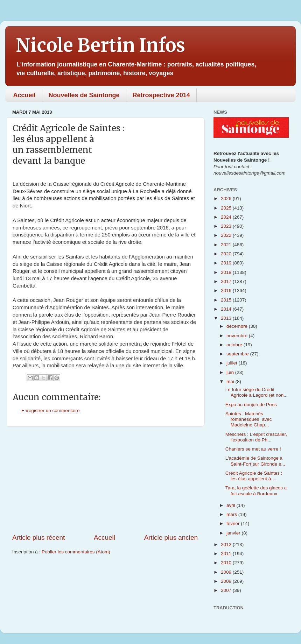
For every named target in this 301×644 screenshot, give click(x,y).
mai (231, 381)
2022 (227, 235)
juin (231, 372)
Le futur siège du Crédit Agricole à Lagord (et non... (257, 392)
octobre (235, 345)
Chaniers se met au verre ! (253, 449)
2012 (227, 544)
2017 (227, 281)
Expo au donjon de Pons (251, 405)
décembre (238, 326)
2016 (227, 291)
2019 (227, 263)
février (234, 523)
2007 (227, 590)
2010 (227, 563)
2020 (227, 254)
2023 (227, 226)
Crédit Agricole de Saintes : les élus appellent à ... (254, 476)
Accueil (24, 95)
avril (232, 505)
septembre (238, 354)
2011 (227, 554)
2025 (227, 208)
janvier (234, 533)
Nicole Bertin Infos (100, 45)
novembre (238, 336)
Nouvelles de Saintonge (84, 95)
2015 (227, 300)
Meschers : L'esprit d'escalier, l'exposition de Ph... (256, 437)
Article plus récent (38, 537)
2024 (227, 217)
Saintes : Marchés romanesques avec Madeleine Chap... (249, 419)
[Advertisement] (105, 480)
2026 (227, 199)
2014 (227, 309)
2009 (227, 572)
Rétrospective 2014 (161, 95)
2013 (227, 318)
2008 (227, 581)
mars (232, 514)
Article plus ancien (171, 537)
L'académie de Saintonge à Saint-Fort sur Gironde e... (255, 461)
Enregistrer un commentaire (51, 411)
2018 (227, 272)
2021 (227, 245)
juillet (233, 363)
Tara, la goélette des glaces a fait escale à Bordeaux (256, 491)
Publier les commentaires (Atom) (76, 552)
